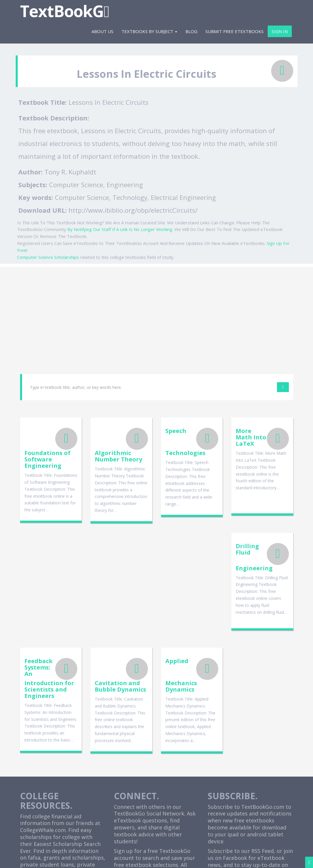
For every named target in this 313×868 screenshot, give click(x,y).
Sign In (280, 31)
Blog (191, 31)
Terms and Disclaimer (222, 858)
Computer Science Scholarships (48, 257)
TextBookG (65, 11)
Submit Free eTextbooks (235, 31)
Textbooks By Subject (149, 31)
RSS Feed (263, 750)
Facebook (235, 757)
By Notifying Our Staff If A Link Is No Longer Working (120, 229)
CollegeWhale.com (43, 730)
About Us (102, 31)
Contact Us (260, 858)
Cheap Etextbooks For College (152, 811)
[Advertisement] (156, 307)
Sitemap (284, 858)
